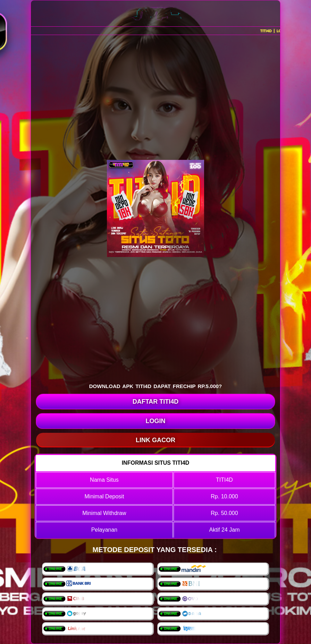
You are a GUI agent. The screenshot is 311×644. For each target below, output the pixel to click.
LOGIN (156, 421)
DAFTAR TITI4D (156, 402)
